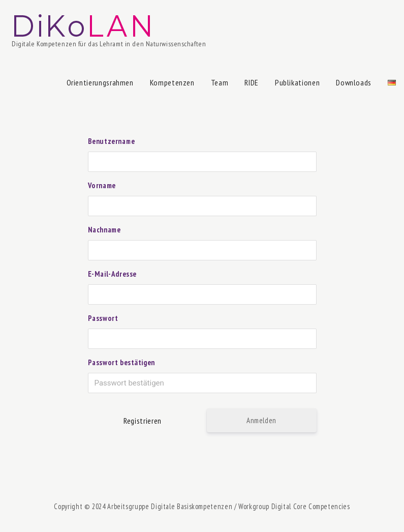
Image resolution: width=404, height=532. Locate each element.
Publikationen (297, 82)
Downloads (354, 82)
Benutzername (112, 141)
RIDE (252, 82)
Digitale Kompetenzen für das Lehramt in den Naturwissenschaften (109, 44)
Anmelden (261, 420)
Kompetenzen (172, 82)
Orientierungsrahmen (100, 82)
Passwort (103, 318)
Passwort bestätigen (121, 362)
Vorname (102, 185)
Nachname (104, 230)
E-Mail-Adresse (112, 274)
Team (220, 82)
